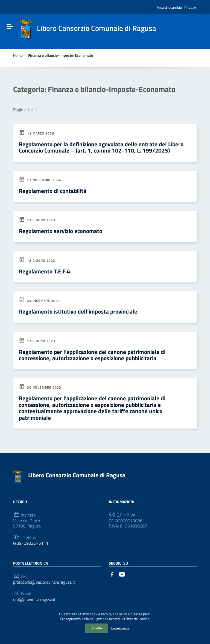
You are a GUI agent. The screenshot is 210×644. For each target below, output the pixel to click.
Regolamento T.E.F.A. (45, 271)
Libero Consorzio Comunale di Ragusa (77, 475)
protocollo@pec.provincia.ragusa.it (44, 582)
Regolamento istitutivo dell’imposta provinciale (78, 311)
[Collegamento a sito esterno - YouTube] (122, 574)
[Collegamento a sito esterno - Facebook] (112, 574)
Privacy (190, 7)
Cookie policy (120, 628)
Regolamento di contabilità (53, 191)
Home (18, 55)
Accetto (97, 628)
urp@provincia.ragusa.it (34, 599)
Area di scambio (169, 7)
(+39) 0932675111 (31, 543)
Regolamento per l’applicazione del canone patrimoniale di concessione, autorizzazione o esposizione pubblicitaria (92, 355)
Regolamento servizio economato (61, 231)
